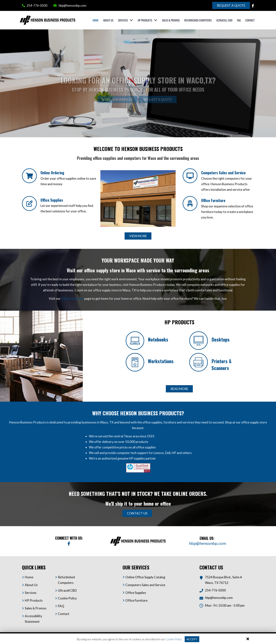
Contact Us (137, 513)
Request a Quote (231, 5)
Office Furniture (213, 200)
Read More (179, 389)
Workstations (161, 361)
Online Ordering (52, 173)
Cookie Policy (174, 639)
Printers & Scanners (221, 364)
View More (138, 236)
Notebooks (158, 339)
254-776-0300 (37, 5)
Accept (192, 639)
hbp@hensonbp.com (72, 5)
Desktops (221, 339)
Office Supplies (52, 200)
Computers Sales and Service (223, 173)
